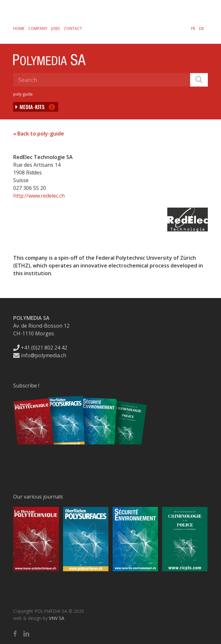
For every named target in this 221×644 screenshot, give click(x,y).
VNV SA (57, 618)
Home (19, 28)
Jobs (55, 28)
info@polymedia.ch (40, 355)
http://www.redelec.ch (39, 196)
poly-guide (23, 94)
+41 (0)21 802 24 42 (40, 348)
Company (38, 28)
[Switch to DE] (202, 28)
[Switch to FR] (193, 28)
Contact (73, 28)
